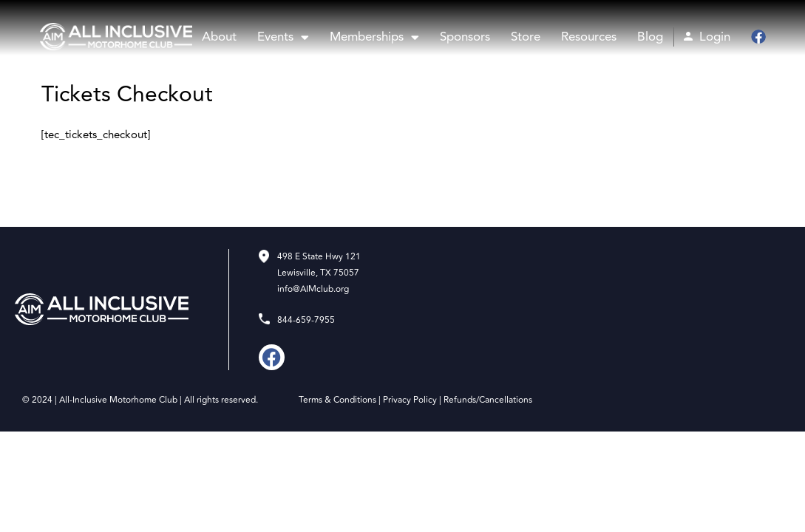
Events (283, 37)
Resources (589, 37)
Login (715, 37)
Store (526, 37)
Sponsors (465, 37)
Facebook (757, 37)
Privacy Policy (410, 400)
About (219, 37)
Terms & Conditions (337, 400)
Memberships (374, 37)
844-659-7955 (306, 320)
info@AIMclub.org (313, 289)
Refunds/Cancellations (488, 400)
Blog (650, 37)
